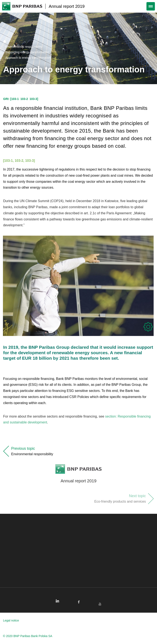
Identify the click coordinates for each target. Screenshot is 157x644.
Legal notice (9, 620)
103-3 (33, 99)
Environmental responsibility (24, 47)
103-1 (15, 99)
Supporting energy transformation (27, 52)
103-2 (24, 99)
